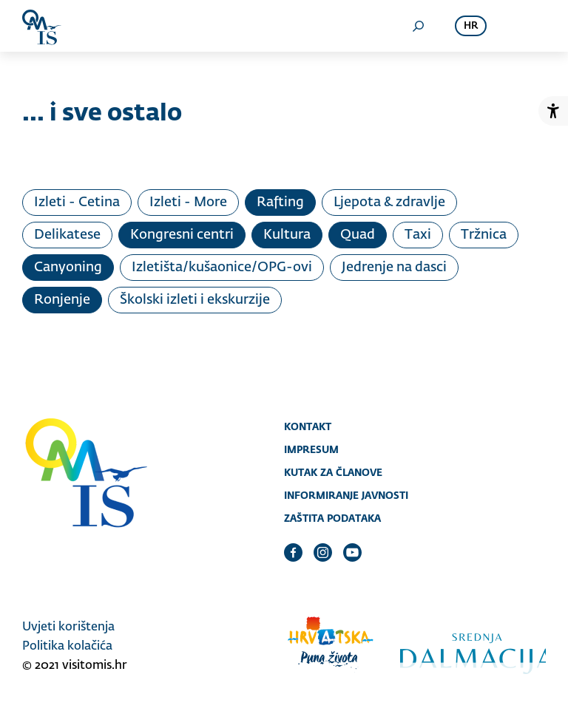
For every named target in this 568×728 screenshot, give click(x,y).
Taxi (418, 235)
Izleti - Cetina (77, 203)
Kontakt (308, 426)
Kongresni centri (182, 235)
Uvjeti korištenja (68, 627)
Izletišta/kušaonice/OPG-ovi (222, 268)
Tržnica (484, 235)
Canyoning (68, 268)
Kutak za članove (333, 472)
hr (471, 26)
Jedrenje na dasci (394, 268)
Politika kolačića (67, 647)
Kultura (287, 235)
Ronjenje (62, 300)
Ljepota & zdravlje (389, 203)
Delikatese (67, 235)
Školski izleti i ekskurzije (195, 300)
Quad (358, 235)
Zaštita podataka (332, 518)
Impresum (311, 449)
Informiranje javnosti (346, 495)
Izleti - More (188, 203)
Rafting (280, 203)
